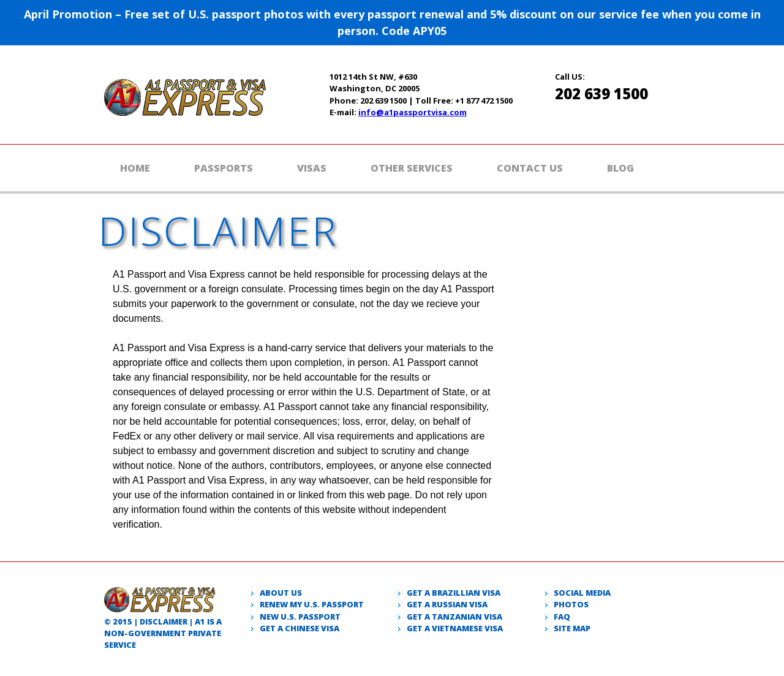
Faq (562, 617)
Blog (620, 168)
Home (135, 168)
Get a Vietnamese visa (455, 628)
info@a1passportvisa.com (413, 112)
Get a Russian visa (447, 604)
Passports (224, 168)
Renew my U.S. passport (312, 604)
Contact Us (530, 168)
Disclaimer (164, 621)
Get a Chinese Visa (300, 628)
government (157, 633)
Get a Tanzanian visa (454, 617)
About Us (281, 593)
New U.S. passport (300, 617)
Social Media (582, 593)
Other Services (412, 168)
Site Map (572, 628)
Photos (571, 604)
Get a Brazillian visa (454, 593)
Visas (312, 168)
